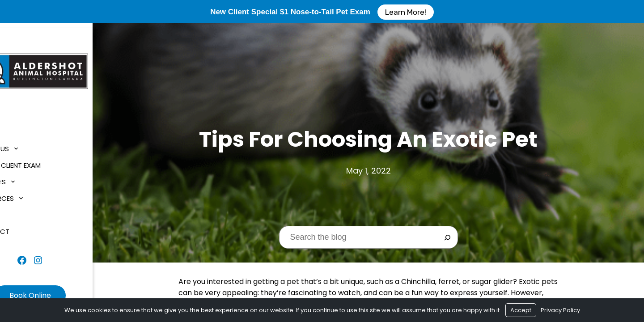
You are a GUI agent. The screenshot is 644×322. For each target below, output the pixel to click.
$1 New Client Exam (41, 161)
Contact (25, 227)
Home (18, 128)
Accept (521, 310)
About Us (25, 144)
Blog (18, 210)
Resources (28, 194)
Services (24, 177)
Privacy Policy (560, 310)
